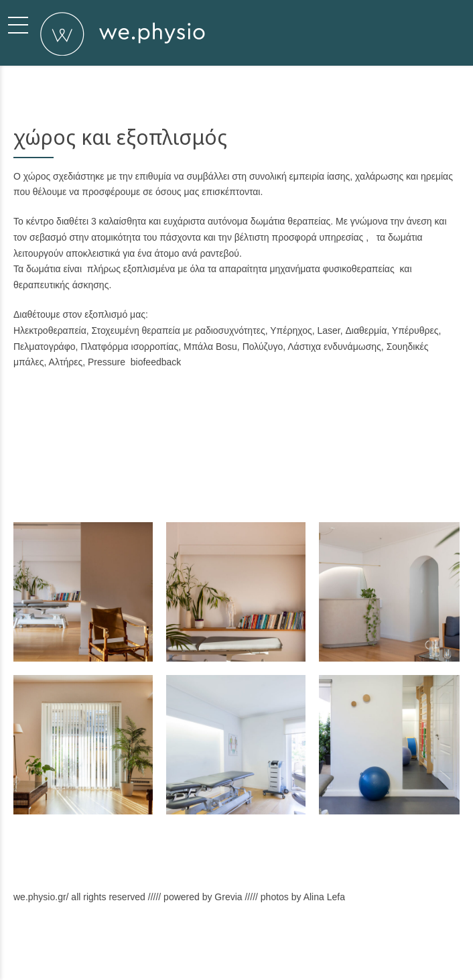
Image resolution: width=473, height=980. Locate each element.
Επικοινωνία (377, 958)
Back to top (427, 958)
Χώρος (332, 958)
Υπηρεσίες (291, 958)
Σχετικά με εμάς (176, 958)
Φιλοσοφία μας (238, 958)
